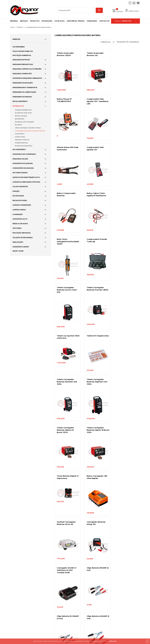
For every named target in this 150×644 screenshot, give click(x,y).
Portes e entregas (41, 581)
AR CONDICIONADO (20, 173)
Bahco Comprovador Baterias (66, 148)
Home (12, 28)
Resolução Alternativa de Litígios (46, 594)
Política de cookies (41, 578)
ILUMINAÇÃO (18, 215)
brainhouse (61, 614)
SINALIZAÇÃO (18, 243)
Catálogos (59, 21)
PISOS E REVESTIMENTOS (23, 52)
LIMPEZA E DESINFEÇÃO (22, 205)
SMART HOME (18, 251)
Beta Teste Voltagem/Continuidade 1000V (127, 149)
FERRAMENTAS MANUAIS (22, 97)
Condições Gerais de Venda (44, 585)
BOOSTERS (18, 125)
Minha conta (133, 11)
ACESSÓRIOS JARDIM (21, 247)
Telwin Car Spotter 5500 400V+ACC (68, 244)
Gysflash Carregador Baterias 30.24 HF (126, 340)
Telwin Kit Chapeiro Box (98, 243)
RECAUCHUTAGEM (20, 201)
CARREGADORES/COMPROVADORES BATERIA (30, 131)
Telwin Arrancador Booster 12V (95, 55)
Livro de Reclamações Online (45, 598)
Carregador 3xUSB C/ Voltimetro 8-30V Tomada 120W (96, 387)
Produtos (35, 21)
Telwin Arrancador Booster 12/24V (65, 55)
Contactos (104, 21)
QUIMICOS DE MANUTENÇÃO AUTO (26, 178)
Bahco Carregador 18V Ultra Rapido (97, 340)
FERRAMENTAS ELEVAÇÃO (23, 83)
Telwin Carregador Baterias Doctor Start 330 (126, 481)
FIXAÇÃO (16, 192)
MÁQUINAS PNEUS (21, 143)
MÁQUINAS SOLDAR (20, 159)
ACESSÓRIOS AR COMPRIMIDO (24, 155)
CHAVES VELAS (20, 137)
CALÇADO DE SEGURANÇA (23, 238)
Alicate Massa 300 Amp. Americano (97, 100)
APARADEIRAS (20, 119)
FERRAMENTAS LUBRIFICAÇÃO (24, 93)
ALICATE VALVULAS (21, 116)
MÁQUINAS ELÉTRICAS (21, 60)
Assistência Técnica (76, 21)
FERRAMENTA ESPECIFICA (24, 146)
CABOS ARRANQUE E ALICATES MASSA (28, 128)
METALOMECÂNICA (20, 102)
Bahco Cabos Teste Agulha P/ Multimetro (96, 148)
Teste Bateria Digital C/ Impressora (68, 340)
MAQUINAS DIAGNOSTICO (24, 110)
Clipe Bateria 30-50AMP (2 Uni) (68, 434)
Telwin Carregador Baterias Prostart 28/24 (127, 196)
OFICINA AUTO (18, 106)
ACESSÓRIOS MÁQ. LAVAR (23, 113)
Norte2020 (39, 601)
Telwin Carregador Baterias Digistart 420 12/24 (67, 293)
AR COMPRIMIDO (19, 150)
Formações (92, 21)
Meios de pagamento (42, 588)
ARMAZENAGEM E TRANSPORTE (25, 88)
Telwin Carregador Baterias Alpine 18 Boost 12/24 (125, 293)
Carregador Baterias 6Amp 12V (66, 386)
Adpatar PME (39, 604)
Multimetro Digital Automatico (65, 480)
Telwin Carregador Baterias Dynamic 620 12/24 (126, 246)
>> (104, 531)
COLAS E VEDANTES (20, 187)
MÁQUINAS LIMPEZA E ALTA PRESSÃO (27, 69)
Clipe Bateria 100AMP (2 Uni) (127, 386)
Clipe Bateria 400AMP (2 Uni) (98, 434)
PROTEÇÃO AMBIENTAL (22, 56)
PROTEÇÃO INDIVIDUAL (22, 233)
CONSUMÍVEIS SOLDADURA (23, 168)
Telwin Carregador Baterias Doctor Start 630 (96, 197)
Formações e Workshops (16, 592)
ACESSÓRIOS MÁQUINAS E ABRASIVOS (27, 79)
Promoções (47, 21)
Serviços (24, 21)
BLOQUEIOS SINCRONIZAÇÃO (24, 122)
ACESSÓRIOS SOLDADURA (23, 164)
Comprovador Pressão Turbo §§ (67, 196)
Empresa (14, 21)
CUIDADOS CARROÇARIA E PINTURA (26, 182)
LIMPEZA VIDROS (19, 210)
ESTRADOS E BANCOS (22, 140)
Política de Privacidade (43, 591)
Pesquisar (126, 21)
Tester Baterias (94, 479)
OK (137, 587)
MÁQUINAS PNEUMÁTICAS (23, 65)
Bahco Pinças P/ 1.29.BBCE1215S (123, 55)
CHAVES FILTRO (20, 134)
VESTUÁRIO (17, 229)
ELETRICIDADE (18, 196)
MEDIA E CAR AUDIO (20, 224)
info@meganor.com (74, 595)
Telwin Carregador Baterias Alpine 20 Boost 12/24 (95, 293)
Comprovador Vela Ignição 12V (125, 100)
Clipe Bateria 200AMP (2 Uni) (127, 434)
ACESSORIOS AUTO (20, 219)
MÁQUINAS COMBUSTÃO (22, 74)
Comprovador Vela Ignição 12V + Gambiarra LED (68, 101)
